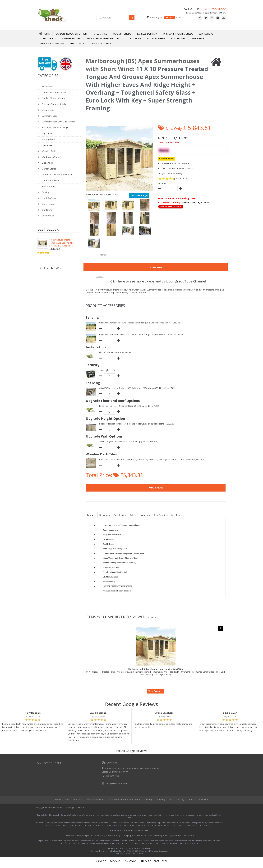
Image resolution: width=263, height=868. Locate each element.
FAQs (171, 800)
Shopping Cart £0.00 (163, 17)
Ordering (160, 800)
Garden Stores (102, 43)
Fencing (45, 192)
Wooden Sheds (122, 34)
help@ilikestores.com (117, 783)
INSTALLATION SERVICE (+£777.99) (115, 352)
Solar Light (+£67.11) (109, 370)
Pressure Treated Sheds (178, 34)
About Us (77, 800)
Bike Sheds (198, 38)
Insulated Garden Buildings (104, 38)
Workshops (206, 34)
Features (92, 515)
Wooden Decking (50, 151)
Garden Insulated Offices (72, 34)
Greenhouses (78, 43)
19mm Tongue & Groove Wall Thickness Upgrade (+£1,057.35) (129, 442)
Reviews (182, 515)
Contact (192, 800)
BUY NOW (156, 267)
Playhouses (178, 38)
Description (105, 515)
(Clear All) (154, 617)
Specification (121, 515)
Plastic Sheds (48, 186)
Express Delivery (147, 34)
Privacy (181, 800)
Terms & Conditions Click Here (135, 830)
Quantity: (163, 183)
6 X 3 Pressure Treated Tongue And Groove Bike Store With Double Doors (62, 243)
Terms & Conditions (95, 800)
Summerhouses (71, 38)
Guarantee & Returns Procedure (124, 800)
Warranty (147, 515)
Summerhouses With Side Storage (58, 122)
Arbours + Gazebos (52, 43)
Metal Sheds (48, 38)
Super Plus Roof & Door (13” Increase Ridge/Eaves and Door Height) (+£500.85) (137, 424)
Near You (204, 800)
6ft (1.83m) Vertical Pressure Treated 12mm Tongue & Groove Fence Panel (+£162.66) (140, 323)
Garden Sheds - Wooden (54, 98)
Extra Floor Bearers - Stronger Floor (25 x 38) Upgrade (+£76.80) (129, 406)
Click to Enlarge (139, 195)
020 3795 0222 (213, 9)
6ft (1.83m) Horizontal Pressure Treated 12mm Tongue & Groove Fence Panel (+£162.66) (142, 335)
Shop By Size (48, 216)
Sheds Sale (100, 34)
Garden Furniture (50, 180)
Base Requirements (164, 515)
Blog (66, 800)
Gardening (47, 210)
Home (58, 800)
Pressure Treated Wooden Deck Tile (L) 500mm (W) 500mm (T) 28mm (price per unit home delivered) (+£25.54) (152, 459)
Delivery (134, 515)
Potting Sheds (156, 38)
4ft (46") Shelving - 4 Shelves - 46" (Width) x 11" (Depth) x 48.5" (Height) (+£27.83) (137, 388)
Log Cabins (134, 38)
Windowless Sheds (51, 157)
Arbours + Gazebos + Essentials (57, 174)
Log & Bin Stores (49, 198)
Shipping (148, 800)
